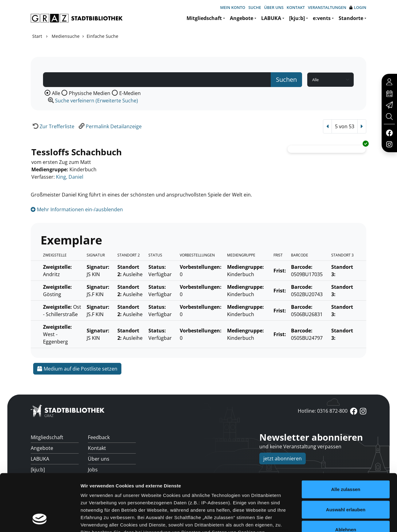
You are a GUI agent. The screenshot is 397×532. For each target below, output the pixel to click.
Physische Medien (90, 93)
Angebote (242, 18)
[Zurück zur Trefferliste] (53, 126)
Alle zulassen (346, 396)
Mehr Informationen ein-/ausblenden (77, 209)
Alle (56, 93)
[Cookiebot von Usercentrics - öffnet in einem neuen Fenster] (40, 478)
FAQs (94, 491)
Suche (255, 7)
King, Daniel (70, 177)
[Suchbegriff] (157, 80)
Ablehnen (346, 437)
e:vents (322, 18)
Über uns (274, 7)
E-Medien (130, 93)
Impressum (357, 503)
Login (358, 8)
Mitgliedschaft (204, 18)
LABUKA (271, 18)
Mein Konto (233, 7)
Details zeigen (327, 478)
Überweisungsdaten (111, 502)
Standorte (351, 18)
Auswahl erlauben (346, 416)
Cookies (326, 503)
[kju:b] (297, 18)
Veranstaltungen (327, 7)
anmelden (307, 503)
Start (37, 36)
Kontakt (296, 7)
